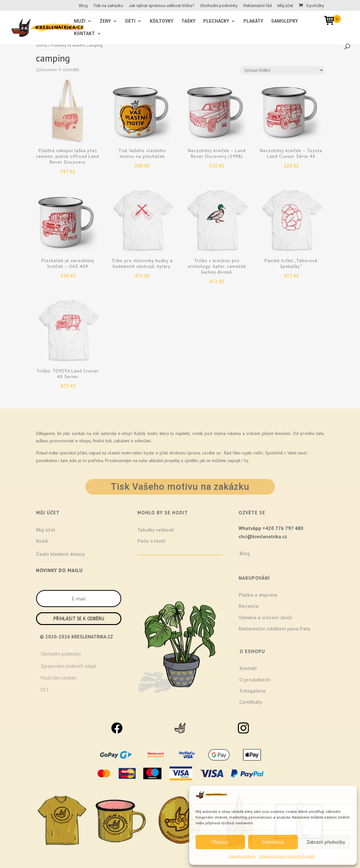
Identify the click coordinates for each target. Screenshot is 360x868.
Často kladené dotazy (60, 554)
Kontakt (84, 34)
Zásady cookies (242, 856)
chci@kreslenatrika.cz (263, 537)
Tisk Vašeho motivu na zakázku (180, 487)
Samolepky (284, 21)
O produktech (255, 680)
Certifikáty (251, 702)
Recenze (249, 606)
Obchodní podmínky (219, 6)
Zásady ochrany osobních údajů (287, 856)
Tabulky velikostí (156, 530)
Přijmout (220, 842)
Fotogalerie (253, 691)
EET (45, 690)
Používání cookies (59, 678)
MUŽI (80, 21)
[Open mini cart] (331, 22)
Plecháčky (216, 21)
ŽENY (105, 21)
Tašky (188, 21)
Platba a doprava (258, 595)
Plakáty (253, 21)
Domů (42, 45)
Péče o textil (151, 541)
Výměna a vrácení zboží (265, 618)
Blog (83, 6)
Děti (130, 21)
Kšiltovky (162, 21)
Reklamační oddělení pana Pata (274, 629)
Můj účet (285, 6)
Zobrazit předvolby (326, 842)
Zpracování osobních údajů (68, 666)
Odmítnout (273, 842)
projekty (172, 460)
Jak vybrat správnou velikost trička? (162, 6)
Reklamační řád (258, 6)
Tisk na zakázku (108, 6)
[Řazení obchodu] (282, 70)
